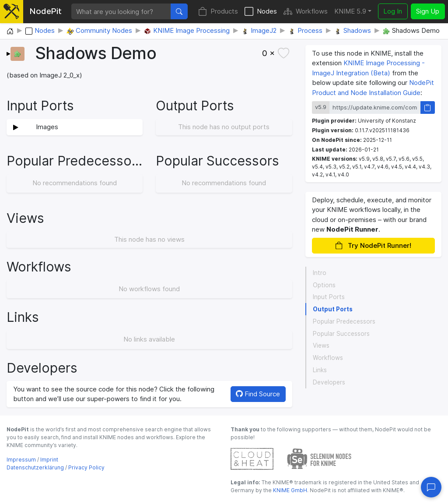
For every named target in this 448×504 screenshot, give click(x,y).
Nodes (261, 12)
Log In (393, 11)
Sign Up (428, 11)
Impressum (21, 460)
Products (218, 12)
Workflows (306, 12)
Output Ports (333, 309)
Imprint (49, 460)
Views (321, 345)
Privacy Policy (86, 467)
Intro (320, 273)
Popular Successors (341, 334)
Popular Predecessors (344, 321)
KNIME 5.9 (350, 11)
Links (320, 370)
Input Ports (329, 297)
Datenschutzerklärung (35, 467)
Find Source (258, 394)
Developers (329, 382)
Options (324, 285)
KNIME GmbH (289, 490)
